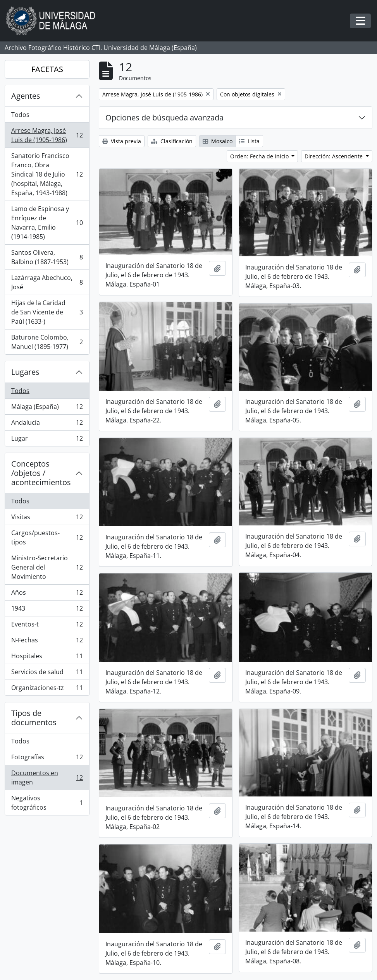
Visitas (47, 519)
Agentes (26, 96)
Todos (20, 115)
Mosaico (218, 141)
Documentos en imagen (47, 777)
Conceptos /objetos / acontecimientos (41, 473)
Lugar (47, 440)
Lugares (25, 372)
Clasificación (172, 141)
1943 (47, 610)
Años (47, 594)
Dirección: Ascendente (334, 156)
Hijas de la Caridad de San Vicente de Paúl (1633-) (47, 312)
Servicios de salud (47, 674)
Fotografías (47, 759)
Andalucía (47, 424)
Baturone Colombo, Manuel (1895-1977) (47, 342)
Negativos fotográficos (47, 803)
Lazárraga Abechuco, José (47, 282)
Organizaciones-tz (47, 689)
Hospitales (47, 658)
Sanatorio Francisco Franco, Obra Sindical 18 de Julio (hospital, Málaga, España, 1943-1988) (47, 174)
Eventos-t (47, 626)
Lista (249, 141)
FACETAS (47, 69)
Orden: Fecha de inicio (260, 156)
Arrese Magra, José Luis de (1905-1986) (47, 135)
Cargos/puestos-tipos (47, 537)
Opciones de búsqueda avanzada (164, 118)
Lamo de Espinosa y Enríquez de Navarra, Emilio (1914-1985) (47, 223)
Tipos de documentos (34, 718)
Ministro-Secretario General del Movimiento (47, 567)
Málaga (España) (47, 408)
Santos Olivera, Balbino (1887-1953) (47, 257)
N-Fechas (47, 642)
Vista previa (122, 141)
